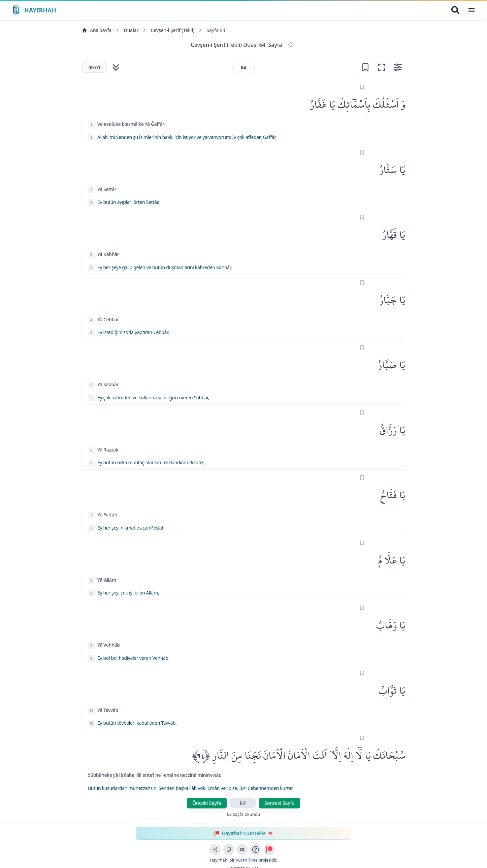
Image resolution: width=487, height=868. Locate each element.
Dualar (131, 30)
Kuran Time (247, 860)
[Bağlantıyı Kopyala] (229, 849)
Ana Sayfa (97, 30)
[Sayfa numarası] (244, 67)
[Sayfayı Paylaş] (215, 849)
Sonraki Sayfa (280, 803)
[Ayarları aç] (398, 67)
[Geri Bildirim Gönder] (242, 849)
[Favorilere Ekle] (291, 45)
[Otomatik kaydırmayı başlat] (116, 67)
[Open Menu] (472, 10)
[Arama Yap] (455, 10)
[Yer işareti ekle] (365, 67)
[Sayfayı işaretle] (362, 87)
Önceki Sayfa (207, 803)
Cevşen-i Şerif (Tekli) (172, 30)
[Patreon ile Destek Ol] (269, 849)
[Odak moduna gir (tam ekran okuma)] (382, 67)
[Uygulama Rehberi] (256, 849)
